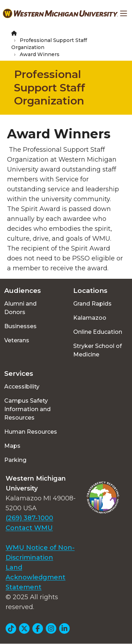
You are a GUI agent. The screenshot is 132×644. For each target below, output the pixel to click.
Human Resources (31, 432)
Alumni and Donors (20, 308)
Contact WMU (29, 528)
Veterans (17, 340)
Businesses (20, 326)
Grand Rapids (92, 304)
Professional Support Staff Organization (50, 88)
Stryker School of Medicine (98, 350)
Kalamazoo (90, 318)
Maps (12, 446)
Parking (15, 460)
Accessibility (22, 387)
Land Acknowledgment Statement (36, 577)
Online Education (98, 332)
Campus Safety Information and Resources (27, 409)
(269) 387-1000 (29, 518)
